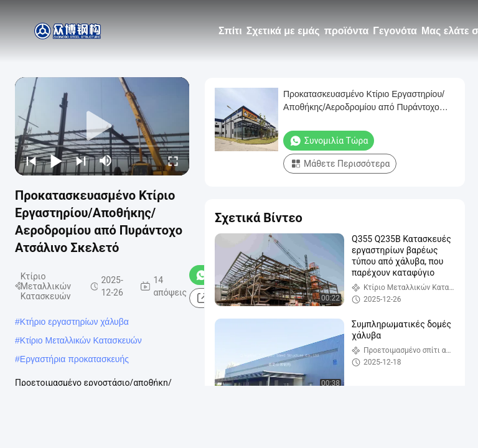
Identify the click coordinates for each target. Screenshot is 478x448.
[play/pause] (56, 161)
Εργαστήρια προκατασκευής (74, 359)
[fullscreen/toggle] (173, 161)
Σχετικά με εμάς (283, 31)
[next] (81, 161)
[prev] (31, 161)
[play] (102, 126)
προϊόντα (347, 31)
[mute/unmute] (106, 161)
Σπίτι (230, 31)
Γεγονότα (395, 31)
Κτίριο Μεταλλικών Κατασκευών (81, 340)
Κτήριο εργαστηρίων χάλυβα (74, 322)
